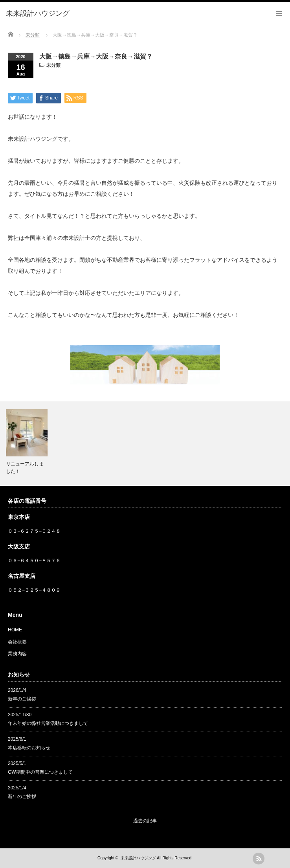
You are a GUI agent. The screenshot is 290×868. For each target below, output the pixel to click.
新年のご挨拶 (22, 699)
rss (259, 859)
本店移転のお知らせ (29, 748)
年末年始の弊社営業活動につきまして (48, 723)
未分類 (53, 65)
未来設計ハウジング (138, 858)
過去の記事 (145, 821)
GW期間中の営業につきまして (40, 772)
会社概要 (17, 642)
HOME (15, 630)
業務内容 (17, 654)
